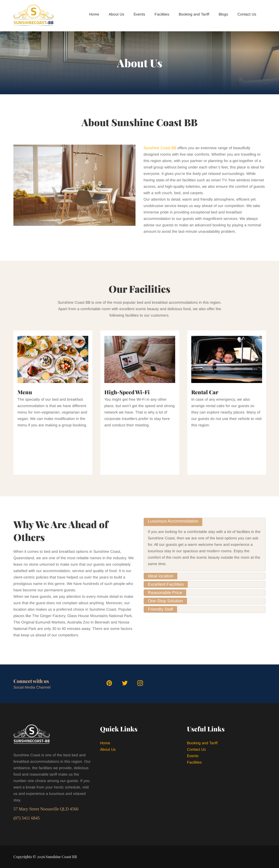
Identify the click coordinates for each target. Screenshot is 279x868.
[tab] (205, 521)
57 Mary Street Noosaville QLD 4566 (46, 809)
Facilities (162, 14)
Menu (25, 392)
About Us (116, 14)
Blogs (223, 14)
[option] (53, 403)
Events (139, 14)
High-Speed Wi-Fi (127, 392)
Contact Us (247, 14)
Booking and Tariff (194, 14)
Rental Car (205, 392)
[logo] (32, 16)
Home (94, 14)
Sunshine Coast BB (160, 148)
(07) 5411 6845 (27, 818)
